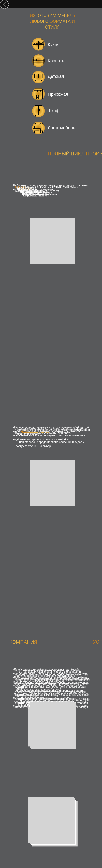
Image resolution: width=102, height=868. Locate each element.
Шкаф (53, 111)
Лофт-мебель (62, 128)
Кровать (56, 61)
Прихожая (58, 94)
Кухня (54, 44)
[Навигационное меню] (98, 4)
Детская (56, 76)
